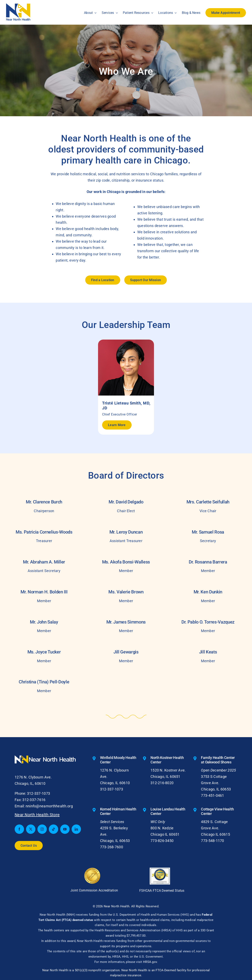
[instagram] (42, 829)
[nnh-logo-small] (18, 5)
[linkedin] (76, 829)
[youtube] (65, 829)
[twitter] (31, 829)
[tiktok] (53, 829)
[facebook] (19, 829)
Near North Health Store (37, 815)
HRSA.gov (150, 962)
